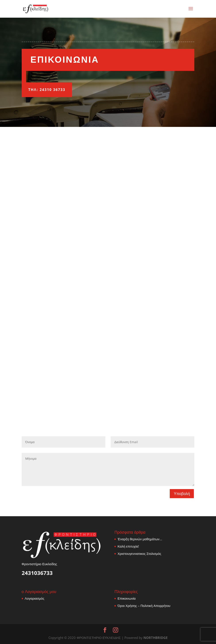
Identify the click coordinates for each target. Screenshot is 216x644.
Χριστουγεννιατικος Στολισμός (139, 554)
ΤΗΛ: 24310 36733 (47, 90)
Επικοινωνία (126, 598)
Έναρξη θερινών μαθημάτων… (140, 539)
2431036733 (37, 573)
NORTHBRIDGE (155, 638)
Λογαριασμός (35, 598)
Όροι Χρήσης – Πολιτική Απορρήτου (144, 606)
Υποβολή (182, 493)
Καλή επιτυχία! (128, 546)
